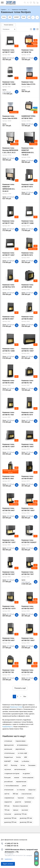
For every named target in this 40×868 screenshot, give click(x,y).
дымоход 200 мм (26, 818)
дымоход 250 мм (10, 822)
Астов (23, 765)
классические (26, 794)
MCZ (6, 765)
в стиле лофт (23, 753)
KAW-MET (8, 761)
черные (16, 810)
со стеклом (21, 790)
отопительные (9, 753)
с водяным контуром (12, 773)
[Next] (21, 697)
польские (8, 814)
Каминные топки (16, 707)
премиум (28, 802)
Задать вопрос (8, 864)
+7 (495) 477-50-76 (11, 844)
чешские (21, 798)
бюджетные (9, 757)
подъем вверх (21, 741)
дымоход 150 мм (21, 814)
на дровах (26, 773)
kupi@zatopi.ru (8, 727)
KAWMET (17, 17)
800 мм (16, 794)
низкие (16, 778)
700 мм (7, 810)
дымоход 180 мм (10, 818)
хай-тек (7, 794)
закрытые (32, 790)
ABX (10, 17)
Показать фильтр (9, 25)
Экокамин (32, 765)
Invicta (4, 17)
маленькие (8, 749)
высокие (25, 810)
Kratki (24, 17)
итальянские (9, 790)
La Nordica (25, 761)
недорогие (8, 802)
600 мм (7, 806)
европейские (20, 749)
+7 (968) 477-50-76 (11, 846)
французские (9, 745)
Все (25, 696)
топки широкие (28, 778)
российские (8, 782)
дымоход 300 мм (26, 822)
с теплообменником (11, 786)
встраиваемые (22, 745)
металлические (20, 769)
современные (9, 798)
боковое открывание (20, 806)
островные (8, 741)
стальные (31, 798)
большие (7, 778)
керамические (21, 782)
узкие (24, 786)
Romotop (14, 765)
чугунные (8, 769)
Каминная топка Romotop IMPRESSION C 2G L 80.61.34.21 (10, 150)
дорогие (18, 802)
